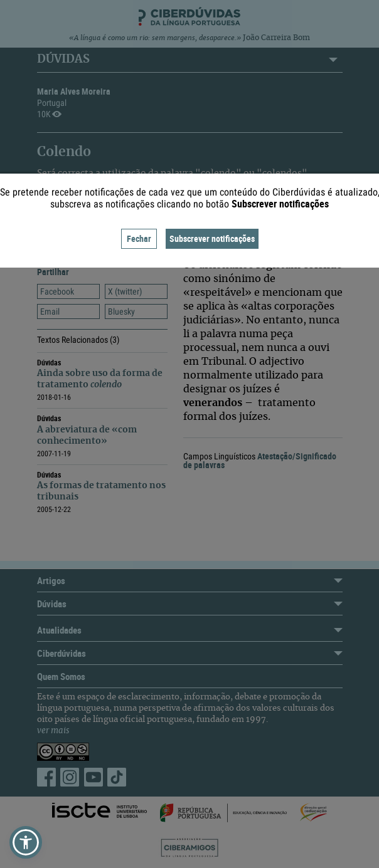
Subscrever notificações (212, 238)
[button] (26, 842)
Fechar (139, 238)
